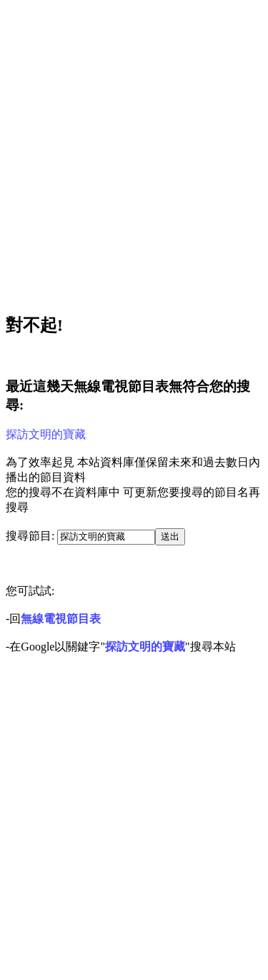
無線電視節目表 (61, 619)
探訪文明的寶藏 (46, 434)
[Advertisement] (134, 153)
